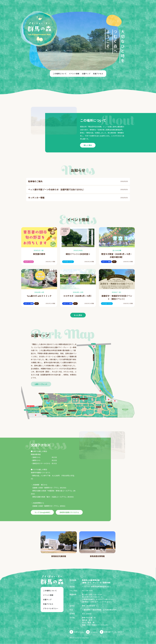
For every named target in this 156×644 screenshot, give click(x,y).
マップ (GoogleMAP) (42, 512)
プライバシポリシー (51, 609)
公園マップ (86, 74)
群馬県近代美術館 (59, 556)
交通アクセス (98, 74)
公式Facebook (77, 632)
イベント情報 (74, 74)
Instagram (92, 632)
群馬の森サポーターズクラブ (112, 632)
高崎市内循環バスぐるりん (69, 512)
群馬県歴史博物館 (97, 556)
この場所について (60, 74)
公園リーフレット (41, 384)
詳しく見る (88, 145)
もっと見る (78, 315)
